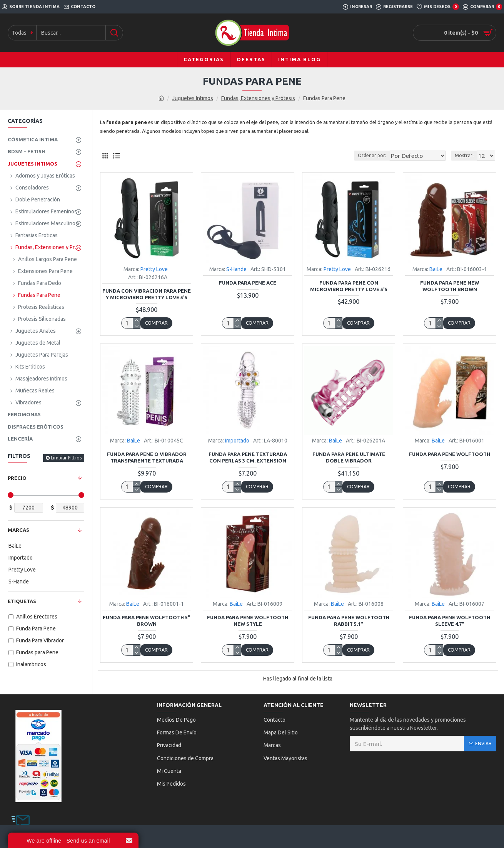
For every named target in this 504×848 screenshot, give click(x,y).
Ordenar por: (371, 155)
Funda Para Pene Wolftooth (450, 454)
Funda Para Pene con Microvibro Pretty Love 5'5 (349, 286)
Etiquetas (22, 601)
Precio (17, 478)
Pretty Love (154, 269)
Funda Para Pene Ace (248, 283)
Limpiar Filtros (66, 458)
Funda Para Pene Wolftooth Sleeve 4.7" (450, 621)
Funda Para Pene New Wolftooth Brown (450, 286)
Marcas (18, 530)
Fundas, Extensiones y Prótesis (258, 98)
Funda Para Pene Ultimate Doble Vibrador (349, 457)
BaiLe (436, 269)
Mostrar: (466, 155)
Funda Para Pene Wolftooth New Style (248, 621)
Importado (237, 441)
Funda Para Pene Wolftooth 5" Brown (147, 621)
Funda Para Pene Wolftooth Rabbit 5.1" (349, 621)
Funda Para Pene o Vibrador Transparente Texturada (147, 457)
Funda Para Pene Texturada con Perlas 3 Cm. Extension (248, 457)
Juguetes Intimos (193, 98)
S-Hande (236, 269)
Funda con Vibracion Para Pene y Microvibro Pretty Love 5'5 (147, 294)
